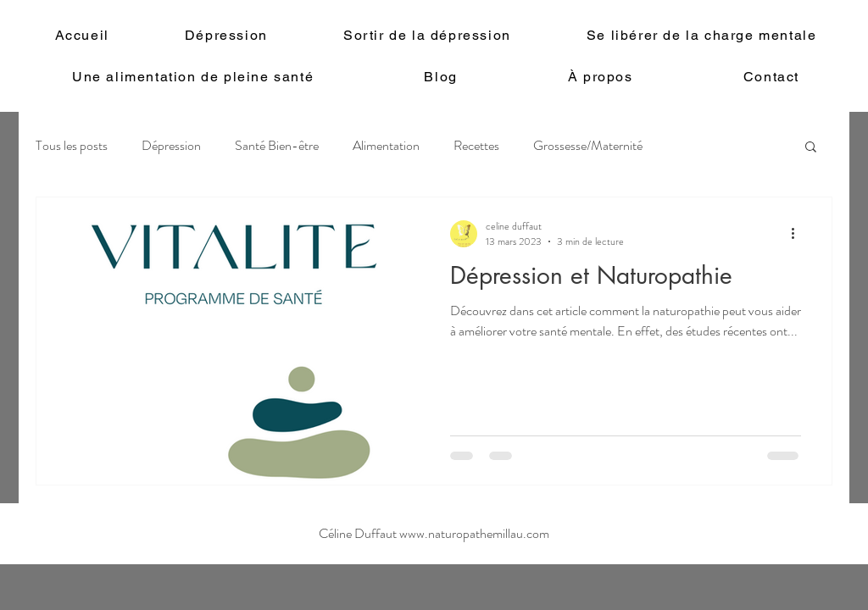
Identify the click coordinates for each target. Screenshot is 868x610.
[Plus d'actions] (798, 234)
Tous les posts (72, 146)
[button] (811, 148)
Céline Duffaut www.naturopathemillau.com (434, 533)
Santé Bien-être (277, 146)
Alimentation (386, 146)
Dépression (171, 146)
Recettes (476, 146)
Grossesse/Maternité (588, 146)
